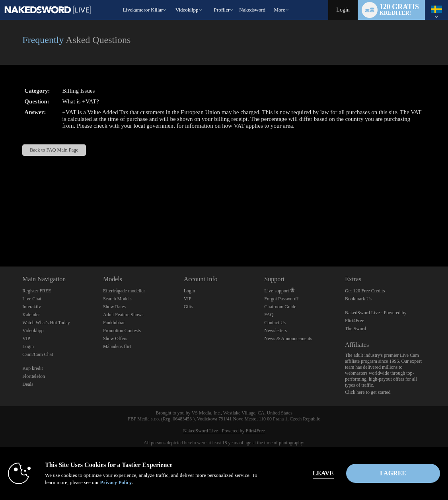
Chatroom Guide (280, 307)
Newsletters (276, 331)
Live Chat (32, 299)
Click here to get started (368, 392)
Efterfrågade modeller (124, 291)
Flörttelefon (34, 376)
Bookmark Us (358, 299)
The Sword (355, 329)
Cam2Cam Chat (38, 354)
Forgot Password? (281, 299)
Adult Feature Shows (123, 315)
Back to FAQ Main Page (54, 150)
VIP (26, 339)
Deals (28, 384)
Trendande (172, 0)
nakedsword (252, 10)
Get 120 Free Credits (365, 291)
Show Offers (115, 339)
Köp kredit (33, 368)
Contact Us (275, 323)
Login (343, 10)
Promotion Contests (122, 331)
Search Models (117, 299)
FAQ (269, 315)
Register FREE (37, 291)
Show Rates (114, 307)
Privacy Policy (116, 482)
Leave (323, 473)
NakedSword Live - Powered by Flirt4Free (224, 431)
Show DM (0, 237)
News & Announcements (288, 339)
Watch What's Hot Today (46, 323)
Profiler (222, 10)
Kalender (31, 315)
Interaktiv (32, 307)
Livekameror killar (143, 10)
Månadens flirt (117, 346)
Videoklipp (187, 10)
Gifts (189, 307)
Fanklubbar (114, 323)
